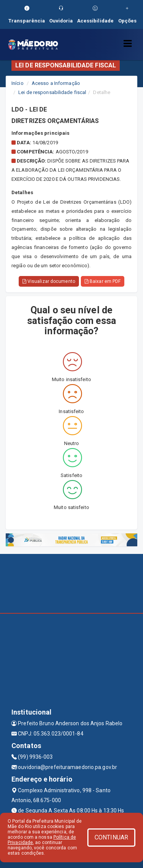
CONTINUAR (111, 837)
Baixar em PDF (103, 281)
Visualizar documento (49, 281)
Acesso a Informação (56, 83)
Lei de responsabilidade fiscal (52, 92)
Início (18, 83)
